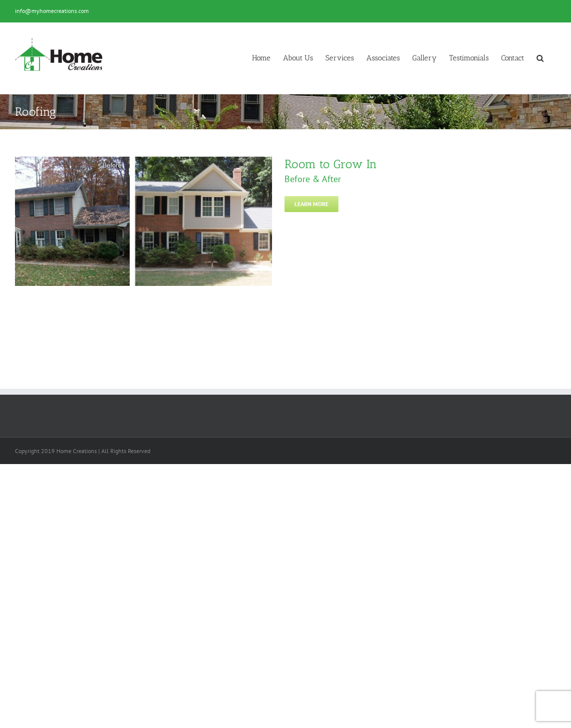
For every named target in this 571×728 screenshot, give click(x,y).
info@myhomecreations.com (52, 11)
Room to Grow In (331, 164)
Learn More (311, 204)
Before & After (313, 179)
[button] (540, 58)
